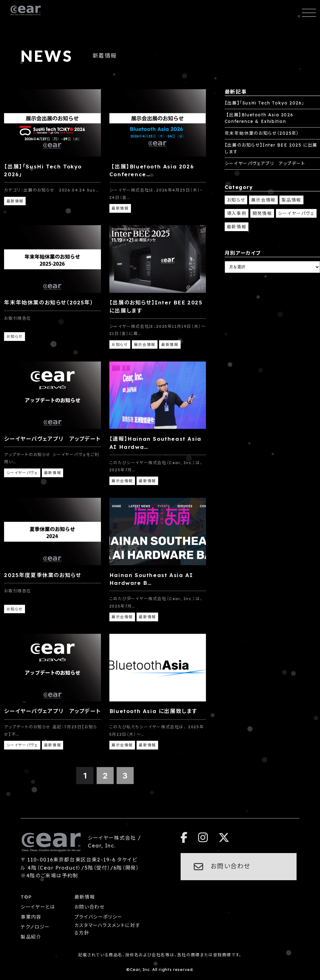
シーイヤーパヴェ (296, 213)
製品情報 (291, 200)
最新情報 (237, 227)
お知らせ (236, 200)
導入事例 (237, 213)
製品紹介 (31, 937)
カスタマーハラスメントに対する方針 (107, 929)
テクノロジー (35, 927)
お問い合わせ (90, 907)
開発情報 (262, 213)
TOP (26, 897)
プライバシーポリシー (98, 917)
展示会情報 (263, 200)
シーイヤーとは (38, 907)
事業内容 (31, 917)
